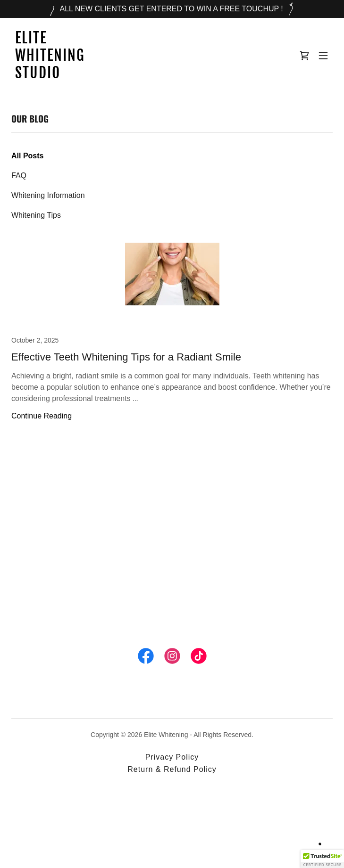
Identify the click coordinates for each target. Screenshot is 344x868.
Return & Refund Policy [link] (172, 769)
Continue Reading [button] (42, 416)
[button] (323, 56)
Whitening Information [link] (48, 195)
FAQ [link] (19, 176)
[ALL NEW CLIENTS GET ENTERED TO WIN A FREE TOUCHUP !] (172, 9)
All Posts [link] (27, 156)
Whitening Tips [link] (36, 215)
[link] (124, 76)
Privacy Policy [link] (172, 757)
